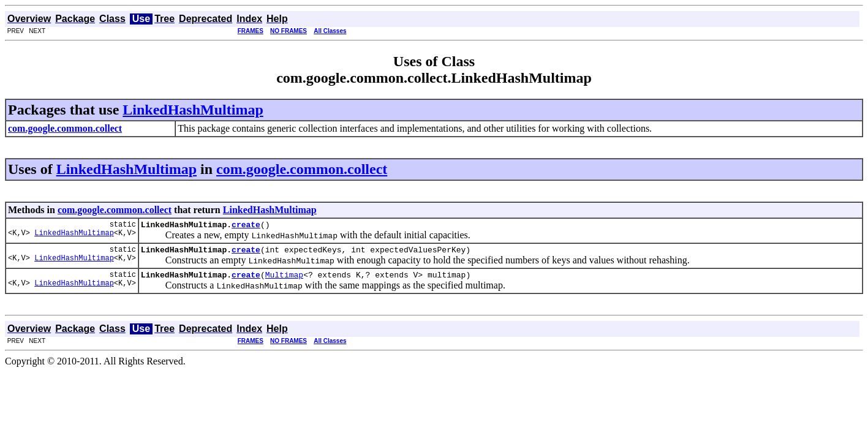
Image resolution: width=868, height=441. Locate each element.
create (246, 226)
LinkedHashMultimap (193, 110)
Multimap (284, 280)
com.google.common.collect (302, 169)
